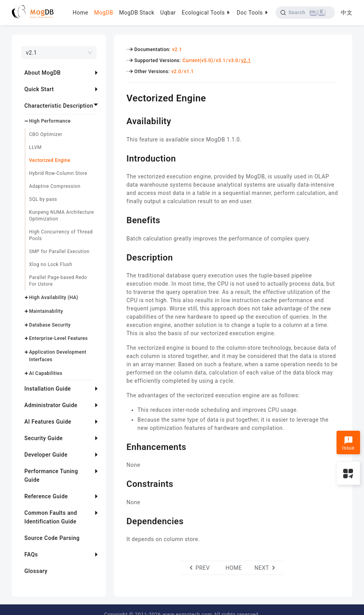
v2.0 (176, 72)
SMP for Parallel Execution (59, 252)
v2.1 (177, 50)
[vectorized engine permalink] (121, 97)
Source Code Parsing (52, 538)
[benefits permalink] (121, 219)
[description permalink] (121, 257)
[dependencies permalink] (121, 520)
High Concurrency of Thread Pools (61, 235)
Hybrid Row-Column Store (58, 173)
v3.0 (233, 61)
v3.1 (221, 61)
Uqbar (168, 13)
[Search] (305, 13)
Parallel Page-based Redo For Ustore (58, 281)
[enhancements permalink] (121, 446)
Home (80, 13)
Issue (348, 443)
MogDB (104, 13)
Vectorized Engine (50, 160)
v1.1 (189, 72)
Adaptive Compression (55, 186)
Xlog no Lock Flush (51, 264)
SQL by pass (43, 199)
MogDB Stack (137, 13)
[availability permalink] (121, 120)
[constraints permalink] (121, 483)
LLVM (35, 147)
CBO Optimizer (46, 134)
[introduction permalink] (121, 158)
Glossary (36, 571)
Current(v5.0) (198, 61)
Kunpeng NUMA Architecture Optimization (61, 216)
